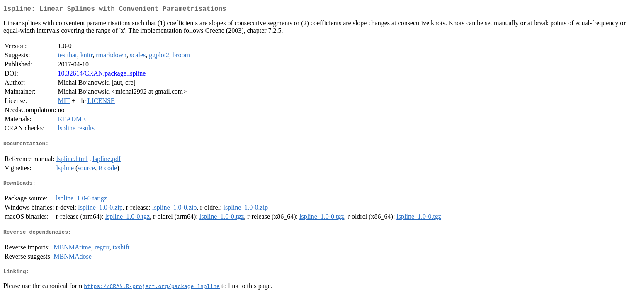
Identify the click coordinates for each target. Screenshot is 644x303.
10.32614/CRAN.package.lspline (102, 75)
